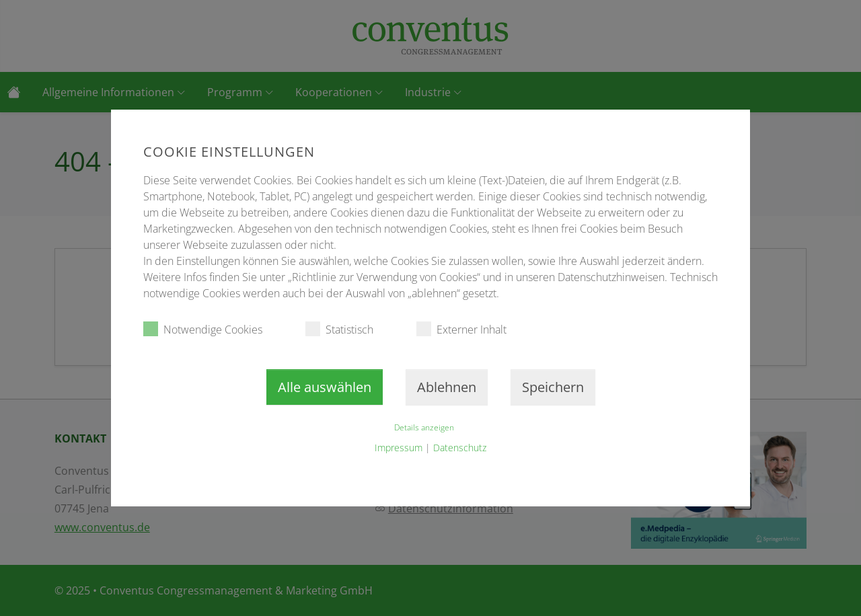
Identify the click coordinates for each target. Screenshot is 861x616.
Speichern (553, 387)
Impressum (399, 448)
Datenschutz (460, 448)
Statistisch (339, 329)
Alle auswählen (325, 387)
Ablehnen (447, 387)
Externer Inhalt (461, 329)
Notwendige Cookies (203, 329)
